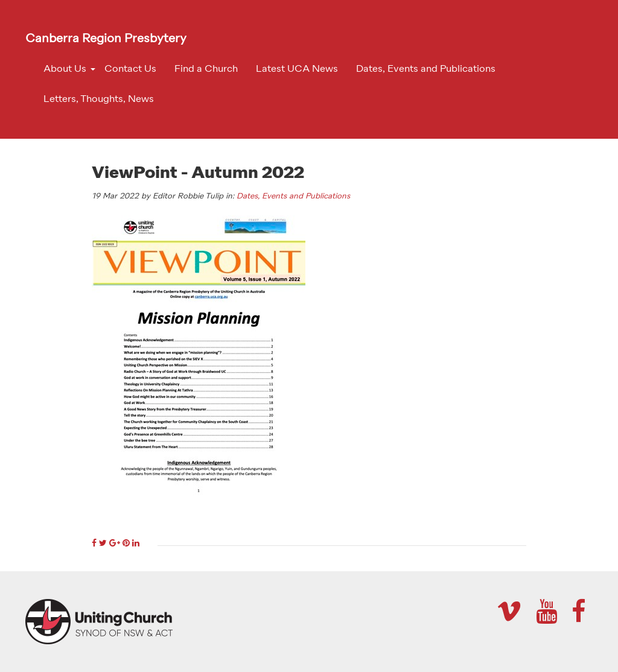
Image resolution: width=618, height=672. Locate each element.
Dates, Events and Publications (426, 69)
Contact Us (130, 69)
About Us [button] (65, 69)
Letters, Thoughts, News (99, 100)
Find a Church (206, 69)
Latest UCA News (297, 69)
